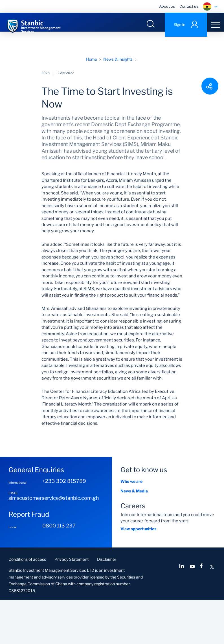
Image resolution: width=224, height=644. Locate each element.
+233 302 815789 (64, 525)
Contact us (189, 6)
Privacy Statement (72, 603)
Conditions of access (27, 603)
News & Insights (118, 103)
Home (92, 103)
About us (167, 6)
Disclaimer (107, 603)
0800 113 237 (59, 570)
